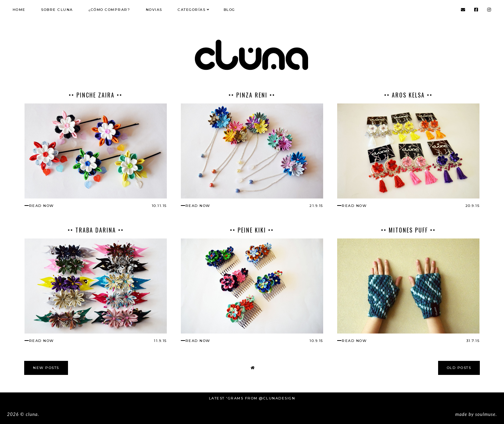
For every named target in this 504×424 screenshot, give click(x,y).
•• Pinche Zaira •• (96, 95)
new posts (46, 368)
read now (42, 206)
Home (19, 10)
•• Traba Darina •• (96, 230)
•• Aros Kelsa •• (408, 95)
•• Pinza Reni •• (252, 95)
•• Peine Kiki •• (252, 230)
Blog (229, 10)
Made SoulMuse (475, 414)
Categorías (192, 10)
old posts (459, 368)
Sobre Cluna (57, 10)
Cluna (32, 414)
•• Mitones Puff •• (408, 230)
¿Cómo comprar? (109, 10)
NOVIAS (154, 10)
